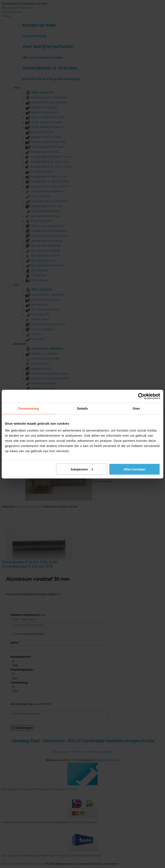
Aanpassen (82, 469)
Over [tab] (136, 408)
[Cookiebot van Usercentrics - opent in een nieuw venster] (141, 396)
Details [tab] (82, 408)
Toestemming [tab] (29, 408)
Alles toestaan (134, 469)
